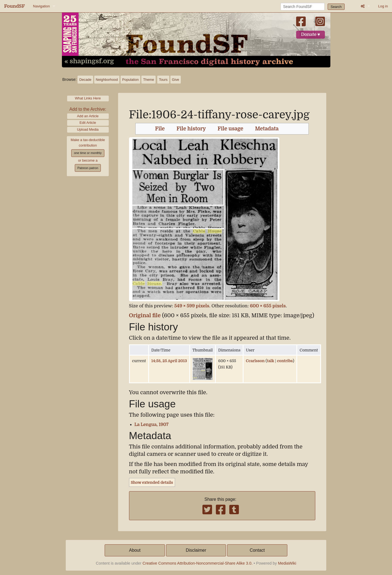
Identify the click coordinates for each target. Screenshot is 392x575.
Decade (85, 80)
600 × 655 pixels (268, 306)
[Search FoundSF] (303, 7)
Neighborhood (107, 80)
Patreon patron (88, 168)
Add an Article (88, 116)
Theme (148, 80)
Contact (257, 550)
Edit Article (88, 123)
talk (271, 361)
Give (176, 80)
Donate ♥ (311, 35)
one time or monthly (88, 153)
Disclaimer (196, 550)
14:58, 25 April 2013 (169, 361)
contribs (285, 361)
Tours (163, 80)
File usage (230, 129)
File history (191, 129)
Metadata (267, 129)
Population (130, 80)
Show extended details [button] (152, 482)
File (160, 129)
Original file (145, 315)
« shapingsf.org (89, 61)
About (135, 550)
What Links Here (88, 98)
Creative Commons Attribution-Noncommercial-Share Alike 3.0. (198, 563)
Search (336, 7)
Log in (383, 6)
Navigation (42, 6)
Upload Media (88, 129)
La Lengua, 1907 (152, 425)
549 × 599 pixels (192, 306)
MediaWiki (287, 563)
